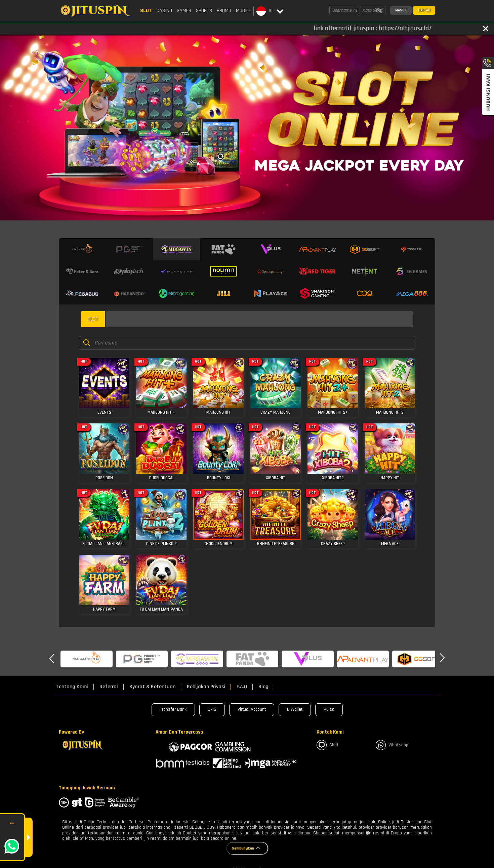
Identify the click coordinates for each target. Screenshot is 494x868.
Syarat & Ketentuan (152, 687)
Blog (263, 687)
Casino (164, 11)
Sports (204, 11)
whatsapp (392, 745)
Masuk (401, 10)
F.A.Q (242, 687)
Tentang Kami (72, 687)
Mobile (243, 11)
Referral (109, 687)
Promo (224, 11)
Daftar (424, 10)
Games (184, 11)
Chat (328, 745)
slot (93, 319)
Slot (146, 11)
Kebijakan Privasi (206, 687)
